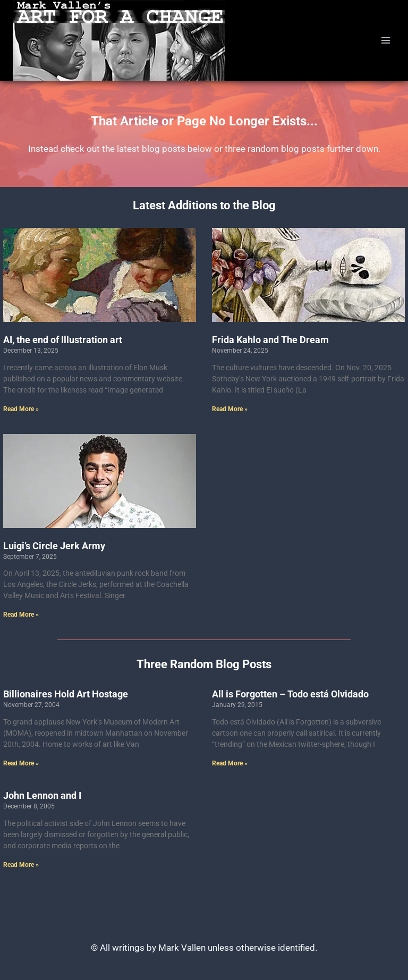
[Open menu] (385, 40)
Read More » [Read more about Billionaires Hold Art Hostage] (21, 763)
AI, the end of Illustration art (63, 340)
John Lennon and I (42, 795)
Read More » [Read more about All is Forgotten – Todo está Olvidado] (230, 763)
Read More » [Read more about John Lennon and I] (21, 865)
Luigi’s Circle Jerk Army (54, 546)
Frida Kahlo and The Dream (270, 340)
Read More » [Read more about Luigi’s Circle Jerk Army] (21, 615)
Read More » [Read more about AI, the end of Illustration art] (21, 409)
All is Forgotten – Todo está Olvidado (290, 694)
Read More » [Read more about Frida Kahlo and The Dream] (230, 409)
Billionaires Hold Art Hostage (66, 694)
